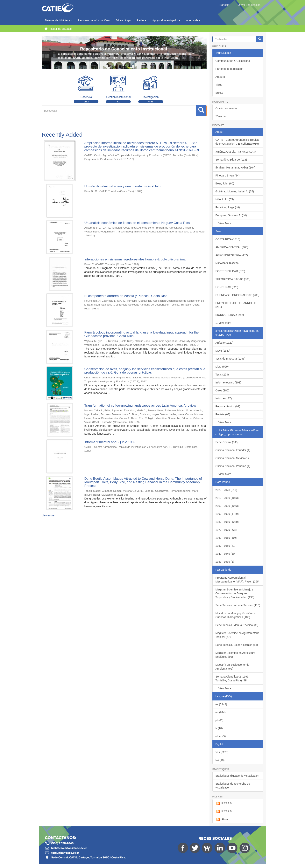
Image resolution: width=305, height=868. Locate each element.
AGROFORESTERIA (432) (232, 255)
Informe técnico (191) (228, 382)
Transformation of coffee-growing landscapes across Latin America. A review (140, 406)
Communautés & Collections (233, 61)
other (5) (221, 736)
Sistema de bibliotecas (58, 20)
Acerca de (193, 20)
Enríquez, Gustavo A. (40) (231, 215)
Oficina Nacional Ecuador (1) (233, 450)
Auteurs (220, 77)
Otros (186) (222, 390)
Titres (219, 85)
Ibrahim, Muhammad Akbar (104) (235, 168)
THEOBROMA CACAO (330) (233, 279)
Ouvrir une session (227, 108)
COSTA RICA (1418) (228, 239)
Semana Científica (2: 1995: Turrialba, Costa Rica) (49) (232, 679)
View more (48, 515)
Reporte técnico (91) (228, 406)
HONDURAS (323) (227, 287)
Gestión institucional (118, 97)
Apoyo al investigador (166, 20)
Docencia (86, 97)
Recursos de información (94, 20)
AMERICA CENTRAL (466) (232, 247)
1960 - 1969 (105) (226, 538)
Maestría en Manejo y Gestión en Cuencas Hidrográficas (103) (236, 615)
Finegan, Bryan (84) (228, 176)
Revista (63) (223, 414)
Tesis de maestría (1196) (231, 359)
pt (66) (219, 720)
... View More (223, 223)
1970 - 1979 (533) (226, 530)
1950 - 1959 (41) (226, 546)
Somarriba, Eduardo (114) (231, 160)
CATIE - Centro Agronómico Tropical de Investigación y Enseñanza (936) (237, 142)
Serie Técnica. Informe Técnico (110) (238, 605)
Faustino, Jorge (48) (228, 207)
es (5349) (221, 704)
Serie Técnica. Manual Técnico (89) (237, 625)
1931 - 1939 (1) (225, 562)
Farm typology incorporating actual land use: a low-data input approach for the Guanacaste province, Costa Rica (141, 334)
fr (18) (219, 728)
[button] (225, 5)
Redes (141, 20)
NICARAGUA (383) (227, 263)
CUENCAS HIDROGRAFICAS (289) (238, 295)
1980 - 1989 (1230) (227, 522)
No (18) (220, 760)
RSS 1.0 (224, 803)
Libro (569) (222, 367)
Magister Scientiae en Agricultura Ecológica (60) (235, 655)
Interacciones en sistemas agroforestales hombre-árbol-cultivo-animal (135, 259)
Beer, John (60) (225, 183)
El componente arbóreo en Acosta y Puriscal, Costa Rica (126, 296)
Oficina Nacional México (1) (232, 458)
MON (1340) (223, 351)
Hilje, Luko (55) (225, 199)
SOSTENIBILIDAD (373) (230, 271)
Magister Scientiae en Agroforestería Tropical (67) (238, 635)
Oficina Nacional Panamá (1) (233, 466)
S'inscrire (221, 116)
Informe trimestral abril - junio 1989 (110, 442)
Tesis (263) (222, 375)
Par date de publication (229, 69)
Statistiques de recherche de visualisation (233, 786)
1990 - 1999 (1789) (227, 514)
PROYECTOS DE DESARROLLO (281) (236, 305)
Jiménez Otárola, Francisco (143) (236, 152)
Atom (222, 819)
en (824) (221, 712)
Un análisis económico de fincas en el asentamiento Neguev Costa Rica (137, 223)
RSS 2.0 (224, 811)
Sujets (219, 93)
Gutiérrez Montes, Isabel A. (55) (235, 191)
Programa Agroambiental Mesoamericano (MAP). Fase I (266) (238, 580)
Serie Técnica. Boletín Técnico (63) (237, 645)
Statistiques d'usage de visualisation (237, 776)
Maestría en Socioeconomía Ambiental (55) (232, 667)
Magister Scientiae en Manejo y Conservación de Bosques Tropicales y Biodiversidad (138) (235, 593)
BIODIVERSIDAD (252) (230, 315)
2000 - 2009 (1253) (227, 506)
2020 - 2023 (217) (226, 490)
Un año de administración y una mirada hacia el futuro (124, 186)
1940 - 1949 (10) (226, 554)
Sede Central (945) (227, 442)
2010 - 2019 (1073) (227, 498)
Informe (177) (224, 398)
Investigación (151, 97)
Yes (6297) (222, 752)
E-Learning (123, 20)
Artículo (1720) (224, 343)
